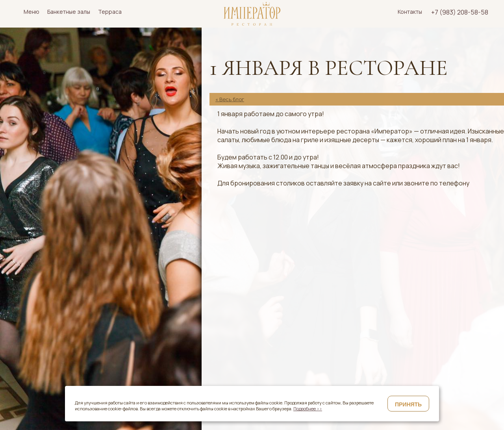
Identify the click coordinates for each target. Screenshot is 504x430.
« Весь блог (230, 99)
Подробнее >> (308, 409)
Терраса (110, 12)
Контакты (410, 12)
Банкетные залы (69, 12)
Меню (31, 12)
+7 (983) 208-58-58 (460, 12)
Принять (408, 404)
